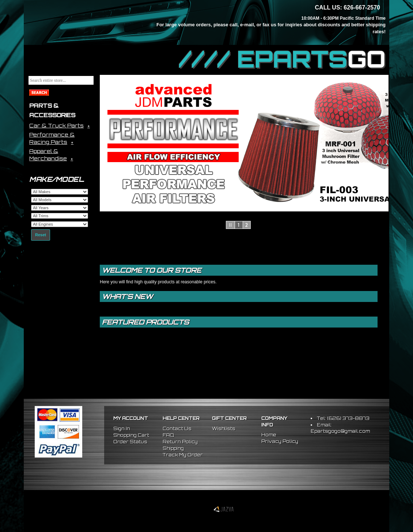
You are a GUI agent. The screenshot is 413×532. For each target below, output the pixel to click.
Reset (41, 235)
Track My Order (183, 455)
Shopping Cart (131, 435)
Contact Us (177, 428)
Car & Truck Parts (56, 125)
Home (269, 435)
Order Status (130, 442)
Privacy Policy (280, 441)
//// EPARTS (282, 59)
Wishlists (224, 428)
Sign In (122, 428)
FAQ (168, 435)
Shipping (173, 448)
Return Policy (180, 442)
